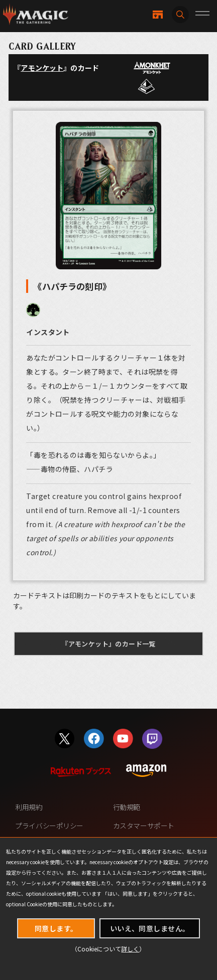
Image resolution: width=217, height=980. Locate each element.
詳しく (130, 949)
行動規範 (127, 807)
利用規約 (29, 807)
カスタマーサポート (144, 826)
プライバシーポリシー (49, 826)
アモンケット (42, 68)
